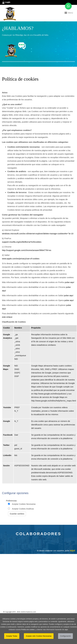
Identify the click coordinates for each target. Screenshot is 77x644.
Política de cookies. (28, 630)
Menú (70, 13)
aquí (66, 630)
